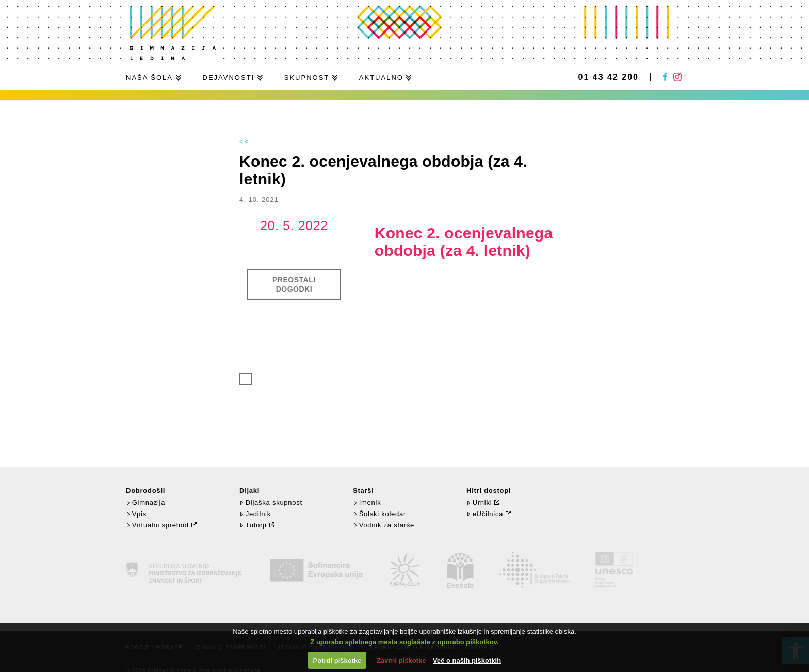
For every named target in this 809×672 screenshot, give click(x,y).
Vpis (136, 514)
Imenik (367, 502)
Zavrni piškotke (401, 660)
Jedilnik (255, 514)
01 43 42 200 (609, 77)
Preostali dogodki (294, 284)
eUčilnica (485, 514)
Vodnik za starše (384, 525)
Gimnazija (145, 502)
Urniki (479, 502)
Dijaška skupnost (271, 502)
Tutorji (253, 525)
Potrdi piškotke (337, 660)
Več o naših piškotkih (467, 660)
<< (245, 142)
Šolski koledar (379, 514)
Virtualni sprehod (157, 525)
